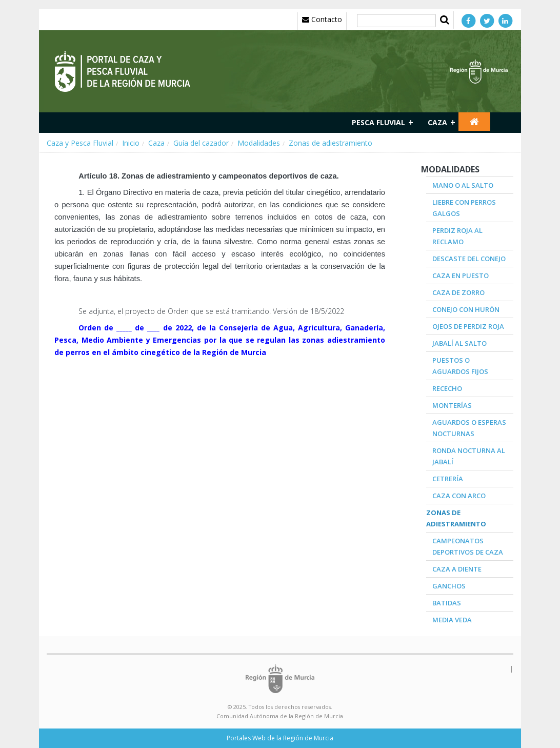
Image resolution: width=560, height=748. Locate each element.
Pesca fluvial (378, 122)
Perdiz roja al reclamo (457, 236)
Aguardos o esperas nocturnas (469, 428)
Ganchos (449, 586)
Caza (437, 122)
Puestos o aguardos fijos (460, 366)
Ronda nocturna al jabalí (469, 456)
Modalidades (259, 143)
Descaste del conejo (469, 259)
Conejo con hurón (466, 309)
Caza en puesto (461, 275)
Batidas (447, 603)
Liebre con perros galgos (464, 208)
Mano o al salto (463, 185)
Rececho (447, 388)
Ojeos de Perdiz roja (468, 326)
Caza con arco (459, 496)
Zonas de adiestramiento (331, 143)
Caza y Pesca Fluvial (80, 143)
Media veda (452, 620)
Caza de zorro (458, 292)
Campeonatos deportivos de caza (468, 546)
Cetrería (448, 479)
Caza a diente (457, 569)
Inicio (131, 143)
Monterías (452, 405)
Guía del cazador (201, 143)
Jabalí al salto (459, 343)
